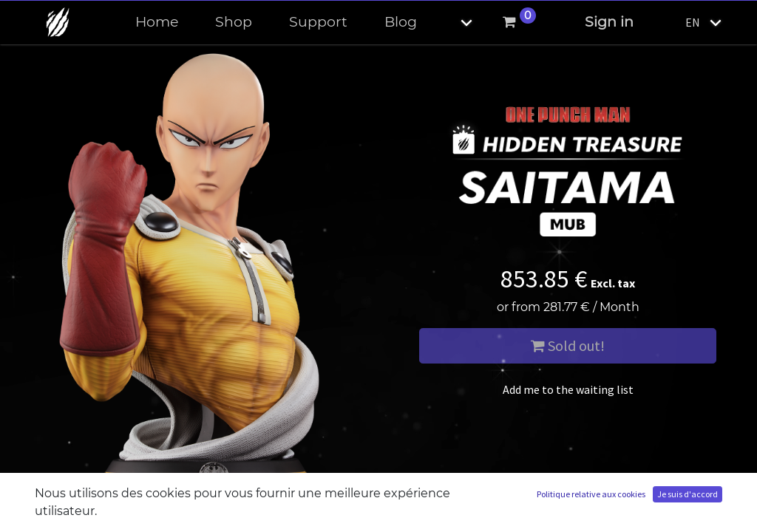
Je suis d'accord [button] (688, 494)
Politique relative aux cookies (591, 494)
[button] (454, 23)
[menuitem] (157, 23)
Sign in (609, 22)
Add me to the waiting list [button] (568, 389)
